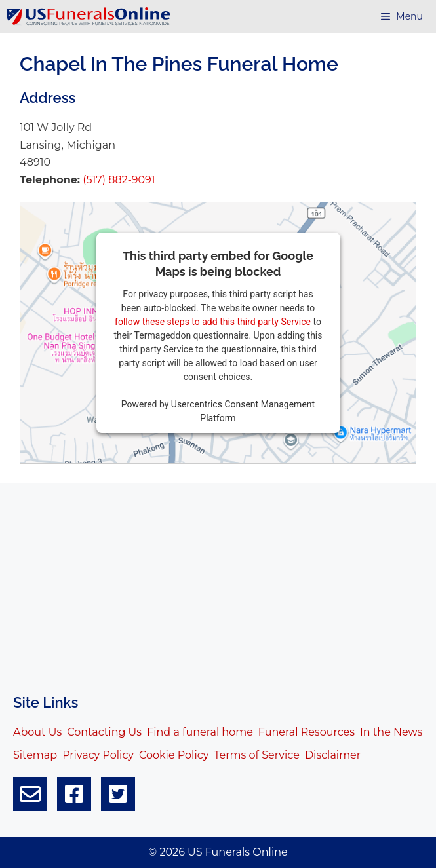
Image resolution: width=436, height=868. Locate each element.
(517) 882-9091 (118, 180)
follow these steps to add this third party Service (213, 322)
